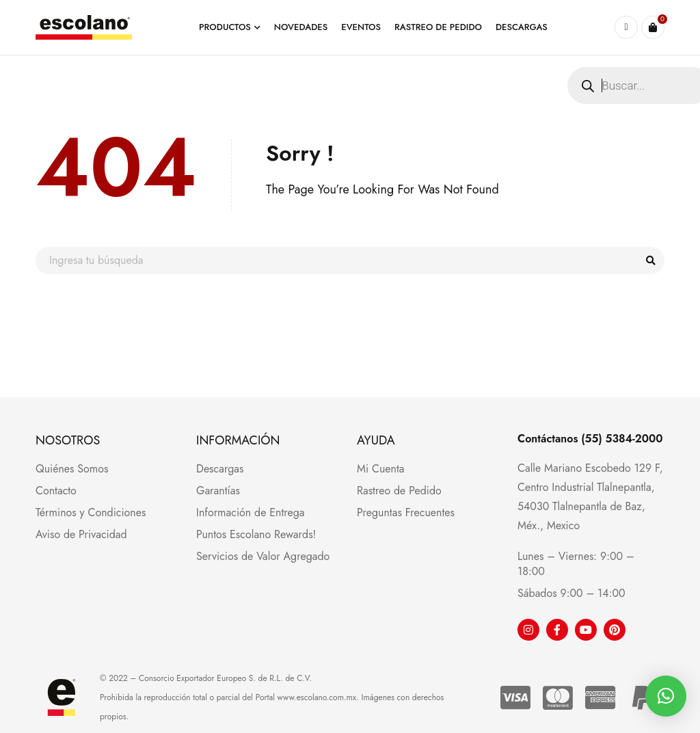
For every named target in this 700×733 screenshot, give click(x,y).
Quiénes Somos (72, 469)
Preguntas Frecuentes (406, 512)
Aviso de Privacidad (81, 534)
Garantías (218, 491)
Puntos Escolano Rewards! (256, 534)
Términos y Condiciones (91, 512)
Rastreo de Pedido (399, 491)
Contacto (56, 491)
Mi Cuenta (380, 469)
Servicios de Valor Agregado (263, 556)
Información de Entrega (251, 512)
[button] (666, 696)
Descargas (220, 469)
